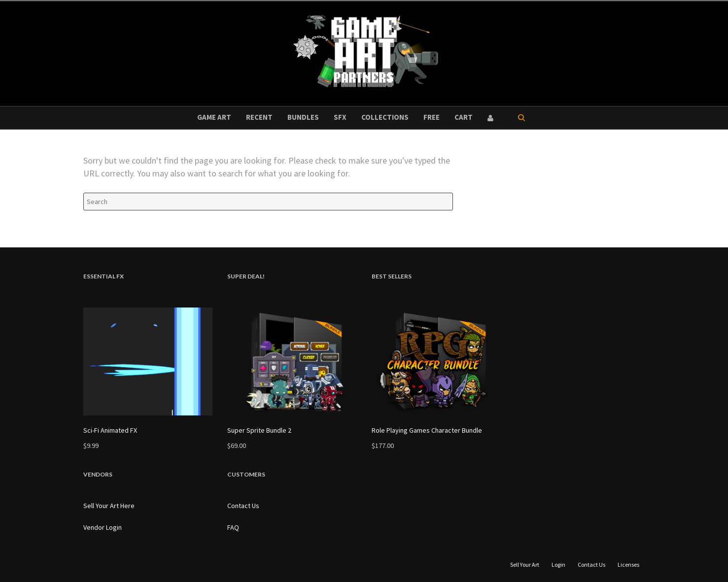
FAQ (233, 527)
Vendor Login (103, 527)
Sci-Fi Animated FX (110, 430)
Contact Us (243, 506)
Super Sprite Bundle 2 (259, 430)
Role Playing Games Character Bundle (427, 430)
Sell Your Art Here (109, 506)
